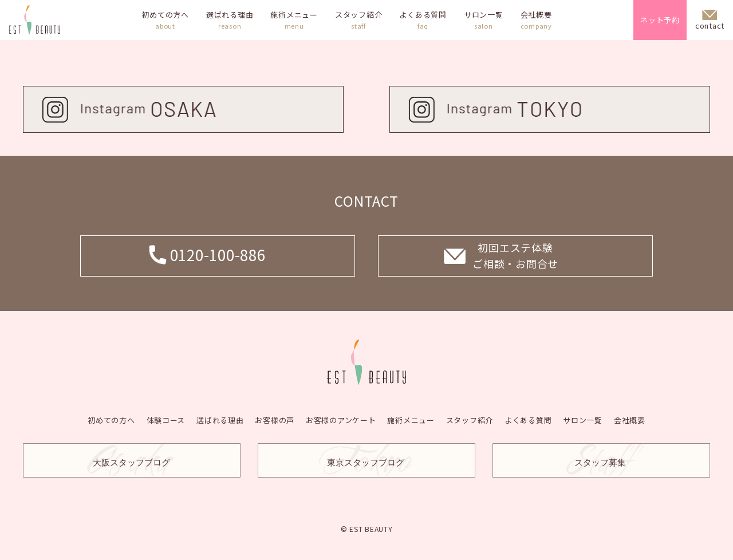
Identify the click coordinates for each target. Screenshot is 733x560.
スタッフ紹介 (359, 20)
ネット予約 (660, 20)
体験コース (165, 419)
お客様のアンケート (341, 419)
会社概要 (536, 20)
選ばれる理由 (230, 20)
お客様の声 (275, 419)
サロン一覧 (484, 20)
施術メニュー (294, 20)
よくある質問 (423, 20)
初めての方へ (165, 20)
